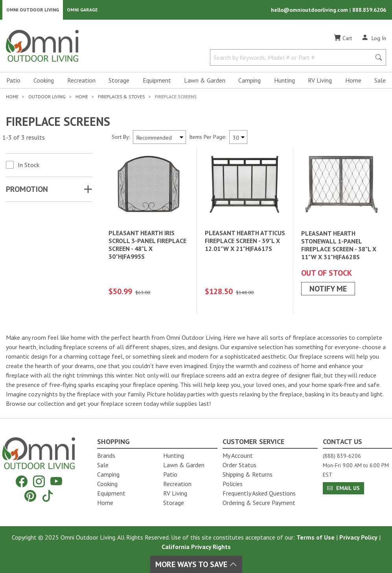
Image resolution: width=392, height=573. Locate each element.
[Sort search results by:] (159, 138)
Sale (380, 81)
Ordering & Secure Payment (259, 503)
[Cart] (343, 39)
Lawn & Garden (205, 81)
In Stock (29, 166)
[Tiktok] (48, 496)
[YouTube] (56, 482)
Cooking (44, 81)
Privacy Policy (358, 537)
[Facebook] (22, 482)
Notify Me (328, 289)
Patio (13, 81)
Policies (233, 484)
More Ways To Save (196, 564)
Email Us (343, 488)
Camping (249, 81)
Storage (119, 81)
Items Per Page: (208, 138)
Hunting (284, 81)
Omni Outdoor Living (33, 10)
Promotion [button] (27, 190)
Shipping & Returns (248, 474)
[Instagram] (39, 482)
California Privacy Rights (196, 547)
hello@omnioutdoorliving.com (310, 10)
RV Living (320, 81)
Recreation (81, 81)
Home (353, 81)
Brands (106, 455)
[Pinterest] (30, 496)
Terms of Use (316, 537)
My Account (238, 455)
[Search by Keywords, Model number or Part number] (293, 58)
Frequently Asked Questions (259, 493)
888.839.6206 (369, 10)
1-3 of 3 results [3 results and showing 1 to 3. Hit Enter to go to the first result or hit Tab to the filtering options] (24, 138)
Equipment (157, 81)
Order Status (239, 465)
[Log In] (374, 39)
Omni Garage (82, 10)
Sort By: (121, 138)
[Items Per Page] (238, 138)
